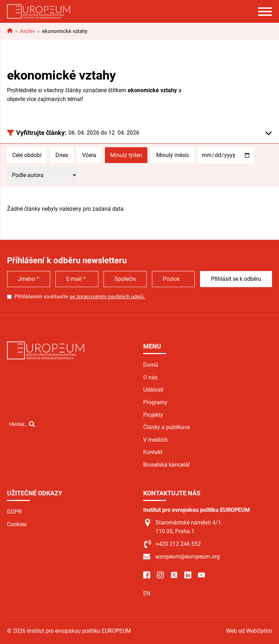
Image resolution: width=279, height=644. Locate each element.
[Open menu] (265, 12)
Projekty (153, 415)
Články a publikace (167, 427)
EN (147, 593)
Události (153, 390)
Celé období (27, 155)
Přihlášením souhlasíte (80, 297)
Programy (155, 402)
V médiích (155, 440)
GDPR (14, 512)
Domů (151, 365)
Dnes (62, 155)
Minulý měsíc (173, 155)
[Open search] (22, 424)
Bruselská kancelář (167, 465)
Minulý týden (126, 155)
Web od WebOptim (249, 631)
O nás (150, 377)
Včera (89, 155)
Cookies (17, 524)
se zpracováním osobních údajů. (107, 297)
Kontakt (153, 452)
